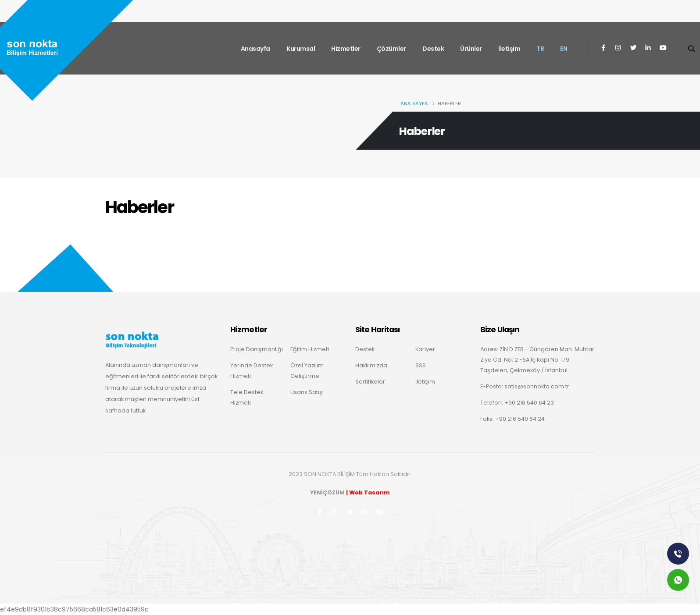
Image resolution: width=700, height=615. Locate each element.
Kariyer (425, 349)
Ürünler (471, 49)
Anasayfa (255, 49)
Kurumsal (301, 49)
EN (564, 49)
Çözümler (391, 49)
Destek (433, 49)
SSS (421, 365)
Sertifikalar (370, 382)
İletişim (509, 49)
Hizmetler (346, 49)
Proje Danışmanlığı (257, 349)
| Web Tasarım (368, 492)
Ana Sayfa (414, 103)
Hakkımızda (371, 365)
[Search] (691, 48)
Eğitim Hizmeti (310, 349)
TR (540, 49)
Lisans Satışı (307, 392)
